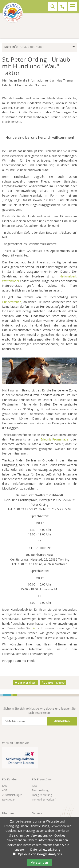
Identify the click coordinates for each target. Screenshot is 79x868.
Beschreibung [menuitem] (40, 790)
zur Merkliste (25, 683)
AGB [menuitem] (5, 790)
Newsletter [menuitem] (9, 800)
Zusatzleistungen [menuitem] (12, 795)
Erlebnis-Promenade (56, 439)
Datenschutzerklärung (45, 849)
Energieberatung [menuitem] (42, 795)
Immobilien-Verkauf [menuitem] (44, 800)
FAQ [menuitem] (5, 786)
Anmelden (62, 721)
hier (34, 628)
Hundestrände (12, 302)
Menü (72, 6)
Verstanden (39, 862)
